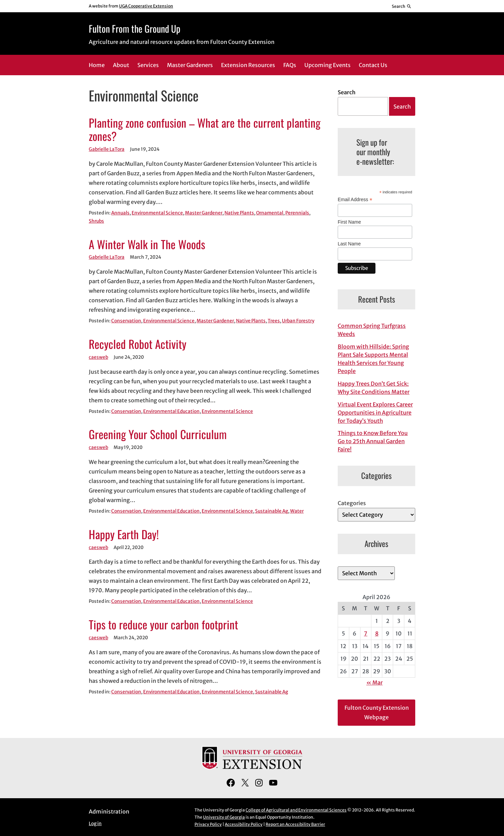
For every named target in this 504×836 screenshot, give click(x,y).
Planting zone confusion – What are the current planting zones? (205, 130)
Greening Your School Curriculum (158, 434)
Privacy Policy (208, 824)
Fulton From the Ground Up (135, 28)
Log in (95, 824)
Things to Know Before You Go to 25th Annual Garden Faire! (373, 441)
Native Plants (239, 213)
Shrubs (96, 221)
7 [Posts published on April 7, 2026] (366, 633)
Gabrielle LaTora (107, 149)
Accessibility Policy (244, 824)
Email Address (355, 200)
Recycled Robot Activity (138, 344)
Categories (352, 503)
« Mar (374, 682)
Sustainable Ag (272, 511)
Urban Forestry (298, 321)
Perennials (297, 213)
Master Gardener (204, 213)
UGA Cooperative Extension (146, 6)
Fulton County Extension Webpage (377, 712)
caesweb (98, 357)
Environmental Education (171, 411)
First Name (349, 222)
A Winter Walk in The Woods (147, 244)
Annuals (120, 213)
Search (347, 92)
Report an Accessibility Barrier (295, 824)
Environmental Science (157, 213)
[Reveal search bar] (402, 6)
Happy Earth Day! (124, 534)
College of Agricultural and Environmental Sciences (296, 810)
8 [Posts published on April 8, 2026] (377, 633)
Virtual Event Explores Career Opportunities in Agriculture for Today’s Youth (375, 413)
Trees (274, 321)
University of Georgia (224, 817)
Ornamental (270, 213)
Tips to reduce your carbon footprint (163, 625)
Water (297, 511)
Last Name (349, 244)
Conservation (126, 321)
